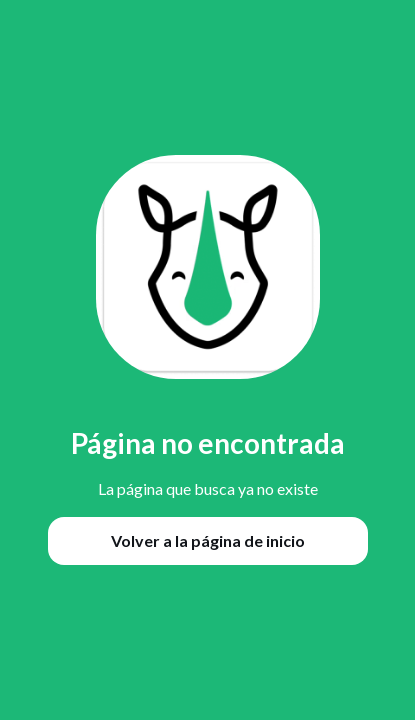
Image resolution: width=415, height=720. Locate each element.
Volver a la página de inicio (208, 540)
